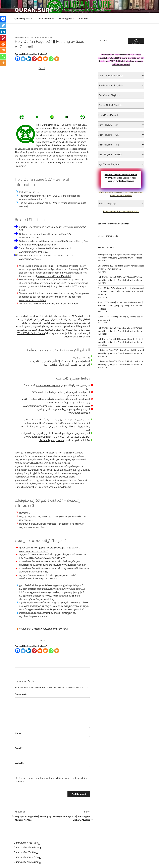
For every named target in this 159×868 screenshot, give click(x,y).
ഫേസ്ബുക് (46, 613)
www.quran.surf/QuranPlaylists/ (54, 276)
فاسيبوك (60, 440)
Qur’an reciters (45, 19)
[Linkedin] (29, 59)
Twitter (59, 304)
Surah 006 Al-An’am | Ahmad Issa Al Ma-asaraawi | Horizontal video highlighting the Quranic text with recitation (121, 291)
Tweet (42, 68)
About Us (85, 19)
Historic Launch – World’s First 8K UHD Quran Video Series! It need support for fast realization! (121, 178)
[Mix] (45, 59)
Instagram (73, 304)
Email (19, 748)
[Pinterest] (34, 59)
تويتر (53, 440)
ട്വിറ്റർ (57, 613)
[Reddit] (40, 59)
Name (19, 733)
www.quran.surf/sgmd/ (44, 245)
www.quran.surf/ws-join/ (53, 283)
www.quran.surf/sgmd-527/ (34, 551)
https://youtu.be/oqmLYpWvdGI (51, 629)
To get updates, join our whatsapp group (121, 211)
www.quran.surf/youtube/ (32, 300)
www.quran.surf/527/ (30, 238)
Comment (21, 694)
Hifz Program (67, 19)
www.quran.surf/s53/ (30, 259)
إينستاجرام (44, 440)
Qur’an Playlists (23, 19)
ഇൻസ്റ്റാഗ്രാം (69, 613)
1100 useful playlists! (126, 58)
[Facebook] (18, 59)
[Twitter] (23, 59)
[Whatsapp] (51, 59)
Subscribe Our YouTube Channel (113, 224)
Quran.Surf (34, 10)
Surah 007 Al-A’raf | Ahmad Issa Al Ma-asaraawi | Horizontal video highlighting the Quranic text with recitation (120, 306)
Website (19, 763)
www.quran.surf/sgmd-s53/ (34, 252)
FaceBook (49, 304)
